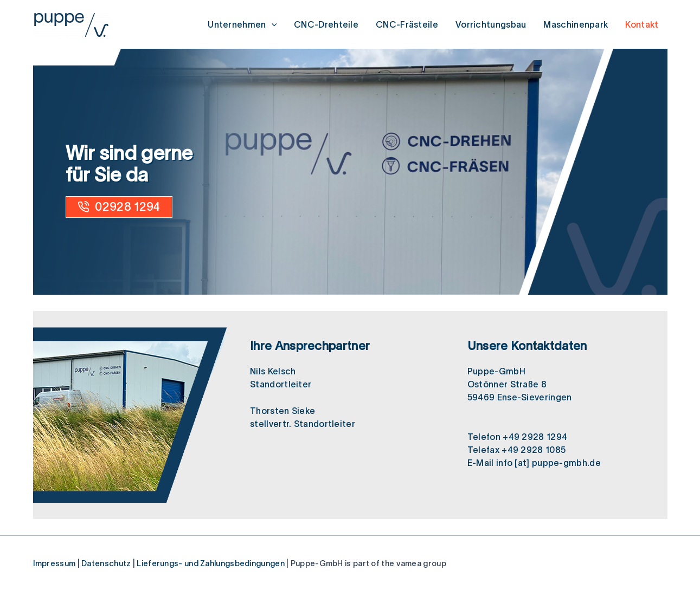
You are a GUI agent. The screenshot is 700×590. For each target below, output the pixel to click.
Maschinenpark (576, 24)
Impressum (54, 563)
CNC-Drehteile (326, 24)
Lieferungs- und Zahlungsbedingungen (211, 563)
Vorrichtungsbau (491, 24)
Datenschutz (106, 563)
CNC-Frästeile (407, 24)
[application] (272, 24)
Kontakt (642, 24)
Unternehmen (242, 24)
